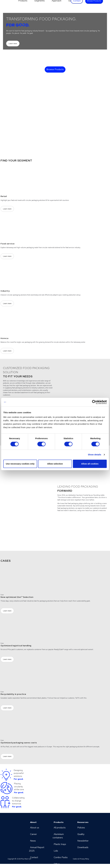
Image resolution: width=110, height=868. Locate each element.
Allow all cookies (90, 464)
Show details (95, 455)
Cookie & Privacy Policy (81, 859)
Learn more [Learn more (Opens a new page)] (13, 44)
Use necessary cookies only (20, 464)
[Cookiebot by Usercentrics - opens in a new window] (94, 402)
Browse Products (55, 69)
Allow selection (55, 464)
